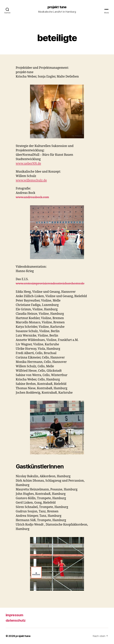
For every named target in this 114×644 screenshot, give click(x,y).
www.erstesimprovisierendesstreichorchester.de (50, 284)
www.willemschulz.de (31, 180)
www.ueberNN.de (28, 164)
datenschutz (16, 620)
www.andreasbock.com (32, 197)
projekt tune (57, 7)
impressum (14, 615)
